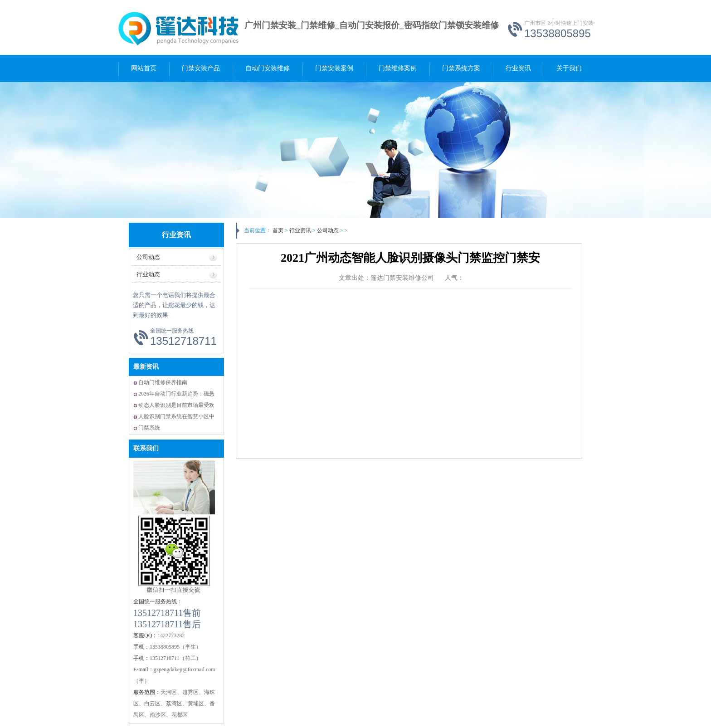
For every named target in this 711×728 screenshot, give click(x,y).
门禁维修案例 (398, 68)
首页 (278, 230)
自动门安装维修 (268, 68)
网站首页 (144, 68)
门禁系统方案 (461, 68)
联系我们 (146, 448)
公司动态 (331, 230)
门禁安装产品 (201, 68)
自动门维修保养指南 (163, 382)
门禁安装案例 (334, 68)
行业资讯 (518, 68)
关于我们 (569, 68)
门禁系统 (149, 428)
